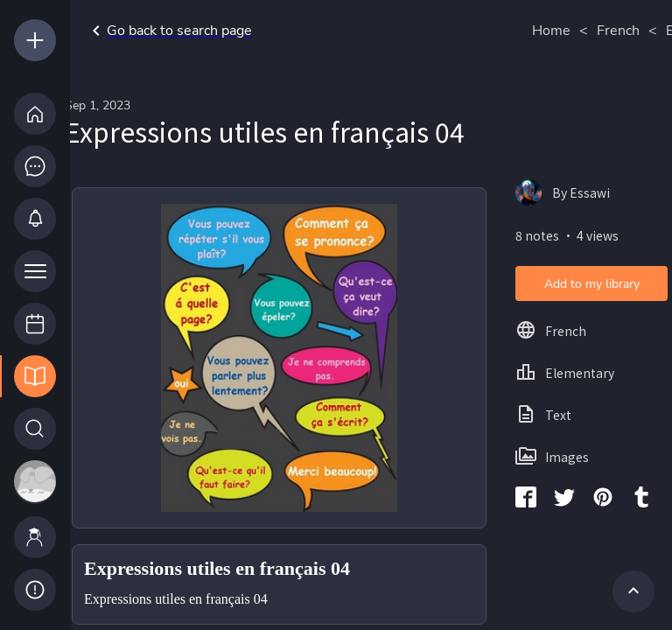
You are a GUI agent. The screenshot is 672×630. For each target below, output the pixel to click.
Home (551, 31)
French (618, 31)
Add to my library (592, 284)
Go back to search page (169, 31)
